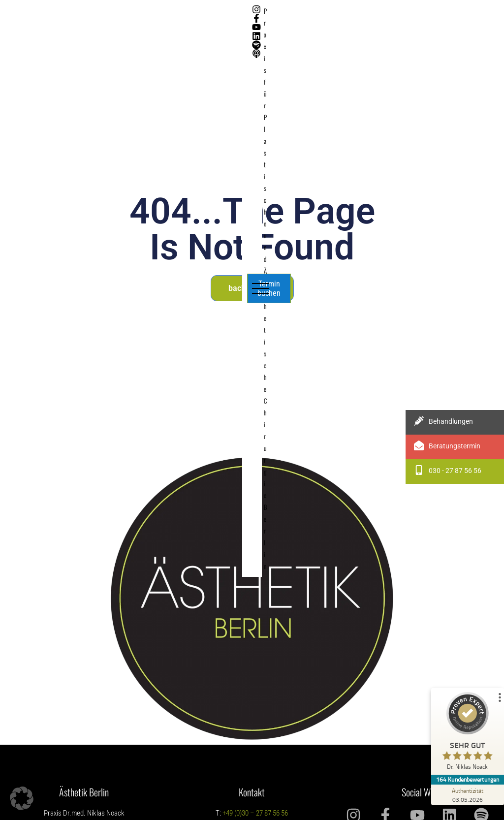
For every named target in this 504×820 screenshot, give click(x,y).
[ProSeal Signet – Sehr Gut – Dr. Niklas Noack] (467, 733)
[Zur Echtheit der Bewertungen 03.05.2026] (467, 795)
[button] (22, 798)
